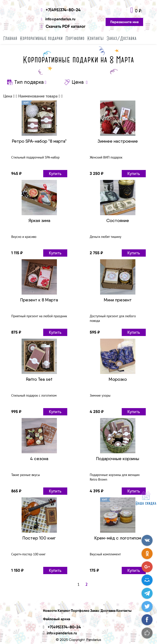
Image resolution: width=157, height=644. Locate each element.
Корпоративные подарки (41, 38)
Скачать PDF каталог (63, 26)
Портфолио (75, 38)
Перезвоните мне (124, 22)
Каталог (64, 610)
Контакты (95, 38)
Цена (8, 96)
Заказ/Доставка (121, 38)
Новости (50, 610)
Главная (10, 38)
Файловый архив (57, 619)
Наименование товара (38, 96)
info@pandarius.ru (58, 19)
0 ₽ (138, 11)
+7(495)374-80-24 (61, 10)
